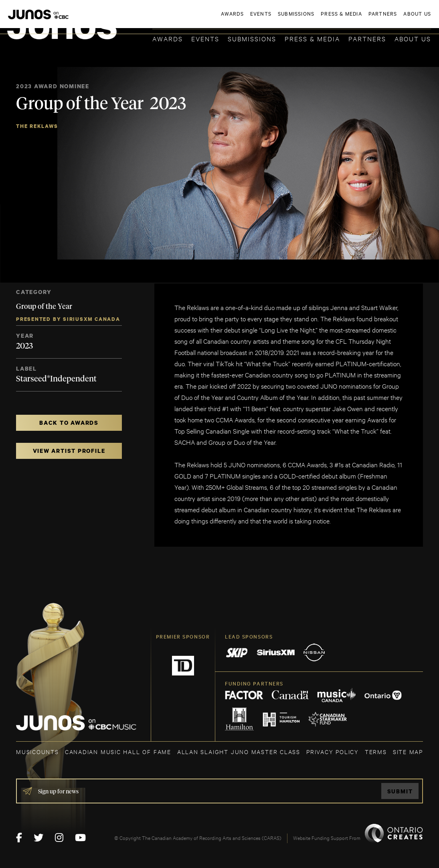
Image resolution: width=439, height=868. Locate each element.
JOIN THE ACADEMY (319, 19)
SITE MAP (408, 751)
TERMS (376, 751)
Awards (168, 38)
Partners (367, 38)
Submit (400, 791)
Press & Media (312, 38)
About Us (413, 38)
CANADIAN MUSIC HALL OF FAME (118, 751)
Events (205, 38)
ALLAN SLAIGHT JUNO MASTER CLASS (239, 751)
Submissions (252, 38)
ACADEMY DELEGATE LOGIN (393, 19)
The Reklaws (37, 126)
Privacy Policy (333, 751)
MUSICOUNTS (37, 751)
